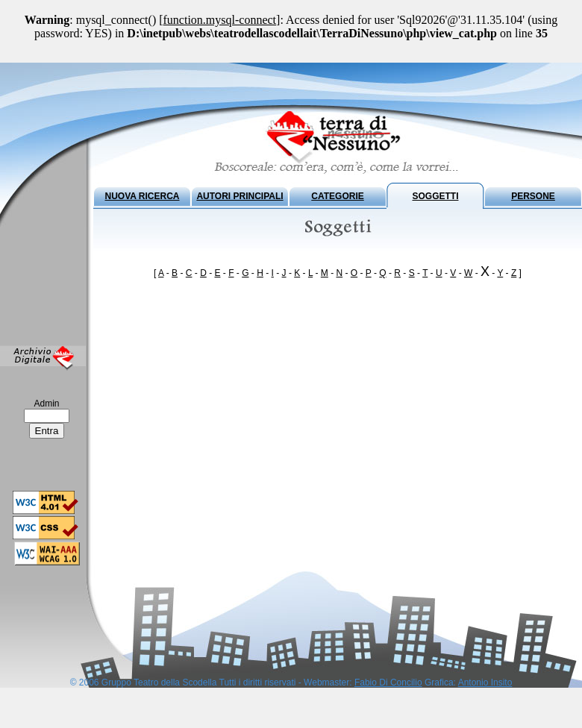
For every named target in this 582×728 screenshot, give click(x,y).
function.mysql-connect (220, 20)
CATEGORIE (337, 196)
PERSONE (533, 196)
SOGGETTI (435, 196)
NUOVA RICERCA (142, 196)
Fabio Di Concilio (388, 682)
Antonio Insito (485, 682)
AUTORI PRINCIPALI (240, 196)
